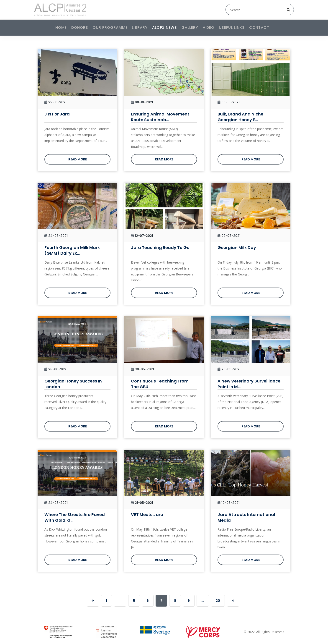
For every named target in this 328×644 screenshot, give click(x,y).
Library (140, 27)
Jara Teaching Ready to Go (160, 247)
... (120, 601)
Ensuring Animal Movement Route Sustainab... (160, 117)
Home (61, 27)
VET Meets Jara (147, 514)
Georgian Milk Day (237, 247)
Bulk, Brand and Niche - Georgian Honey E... (242, 117)
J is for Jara (57, 114)
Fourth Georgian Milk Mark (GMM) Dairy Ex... (72, 250)
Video (209, 27)
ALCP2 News (165, 27)
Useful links (232, 27)
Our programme (110, 27)
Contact (259, 27)
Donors (80, 27)
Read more (78, 159)
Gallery (190, 27)
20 (218, 601)
